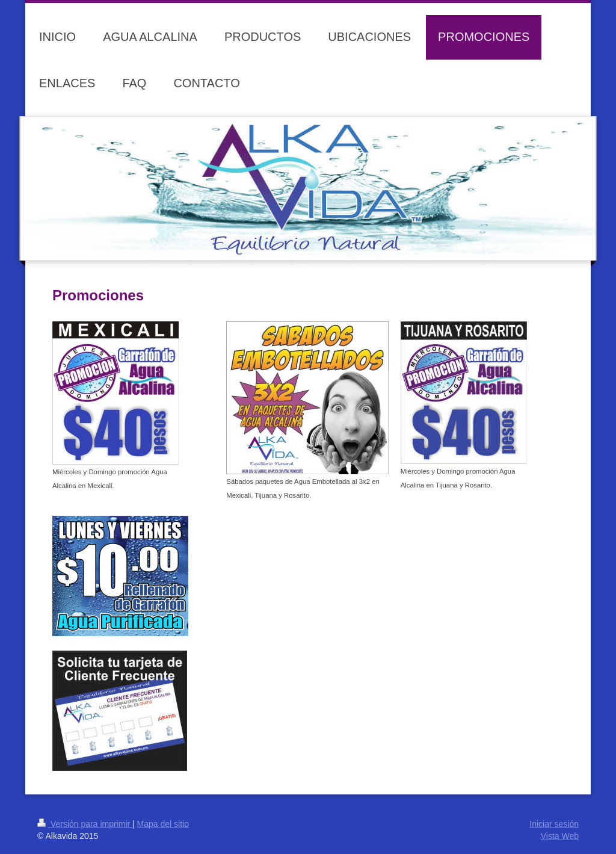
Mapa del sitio (163, 824)
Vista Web (560, 836)
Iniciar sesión (554, 824)
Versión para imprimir (85, 824)
